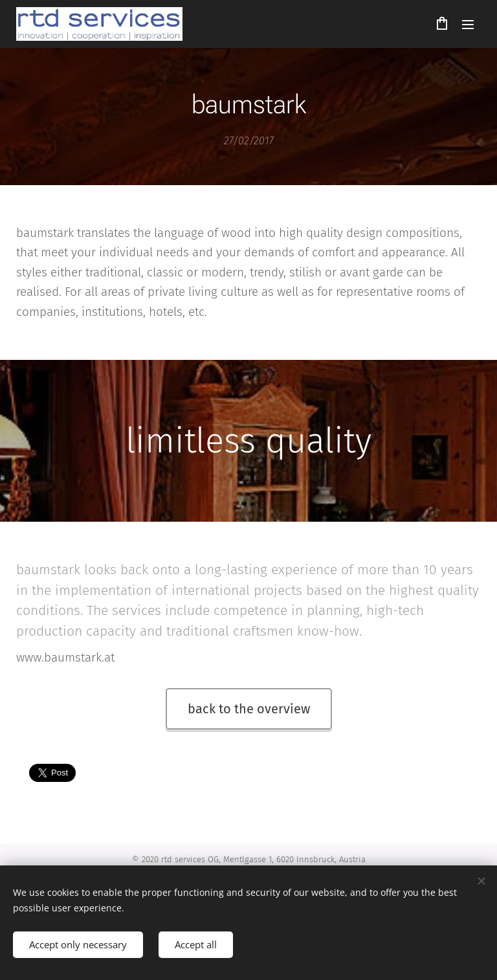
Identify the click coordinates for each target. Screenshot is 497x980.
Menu (468, 25)
